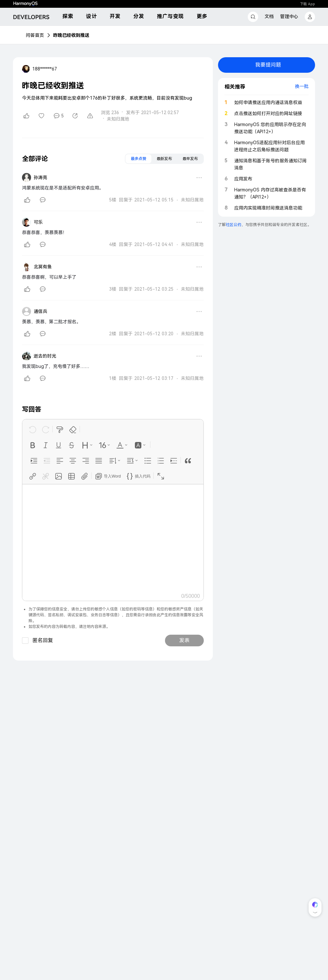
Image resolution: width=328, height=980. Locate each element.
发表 (184, 640)
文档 (269, 16)
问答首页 (35, 35)
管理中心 (289, 16)
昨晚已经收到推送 (71, 35)
